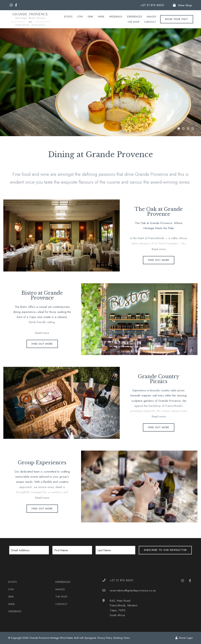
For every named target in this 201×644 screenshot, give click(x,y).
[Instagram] (11, 5)
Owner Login (184, 638)
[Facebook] (16, 5)
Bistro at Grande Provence (42, 295)
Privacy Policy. (105, 638)
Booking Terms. (122, 638)
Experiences (135, 17)
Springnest (90, 638)
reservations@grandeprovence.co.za (133, 590)
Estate (68, 17)
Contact (150, 22)
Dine (90, 17)
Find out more (159, 260)
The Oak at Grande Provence (159, 212)
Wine (101, 17)
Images (152, 17)
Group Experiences (42, 463)
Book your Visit (177, 19)
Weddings (116, 17)
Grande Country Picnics (159, 379)
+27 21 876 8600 (152, 5)
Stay (80, 17)
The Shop (133, 22)
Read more (159, 249)
